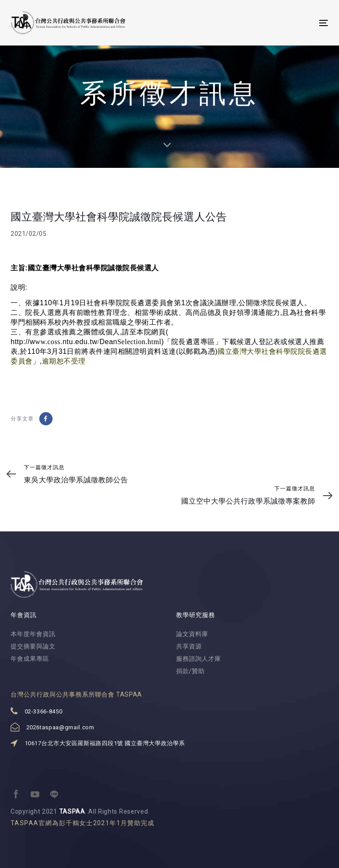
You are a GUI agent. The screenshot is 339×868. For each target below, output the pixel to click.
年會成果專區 (30, 659)
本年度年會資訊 (33, 634)
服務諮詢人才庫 (199, 659)
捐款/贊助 (190, 671)
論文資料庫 (192, 634)
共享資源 (189, 646)
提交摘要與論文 (33, 646)
